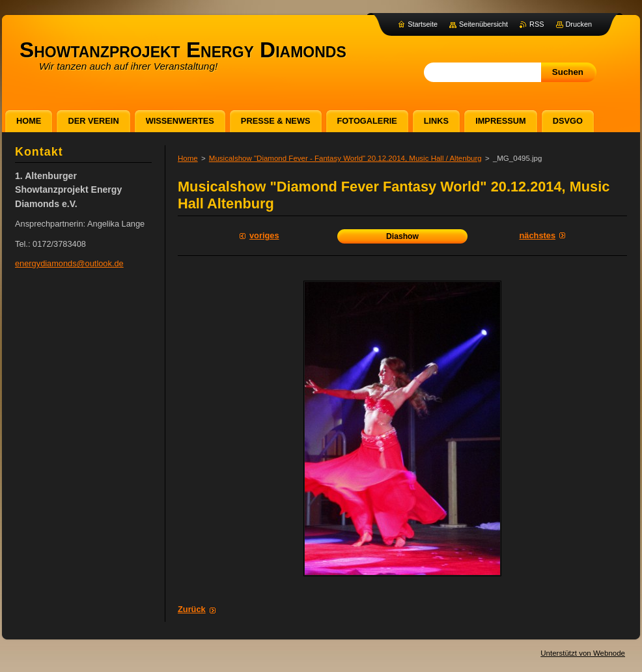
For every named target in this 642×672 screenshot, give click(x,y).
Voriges (264, 235)
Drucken (579, 24)
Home (188, 158)
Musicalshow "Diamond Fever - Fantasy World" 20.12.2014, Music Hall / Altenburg (345, 158)
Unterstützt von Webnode (583, 653)
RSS (537, 24)
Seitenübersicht (483, 24)
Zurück (192, 609)
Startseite (423, 24)
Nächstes (537, 235)
